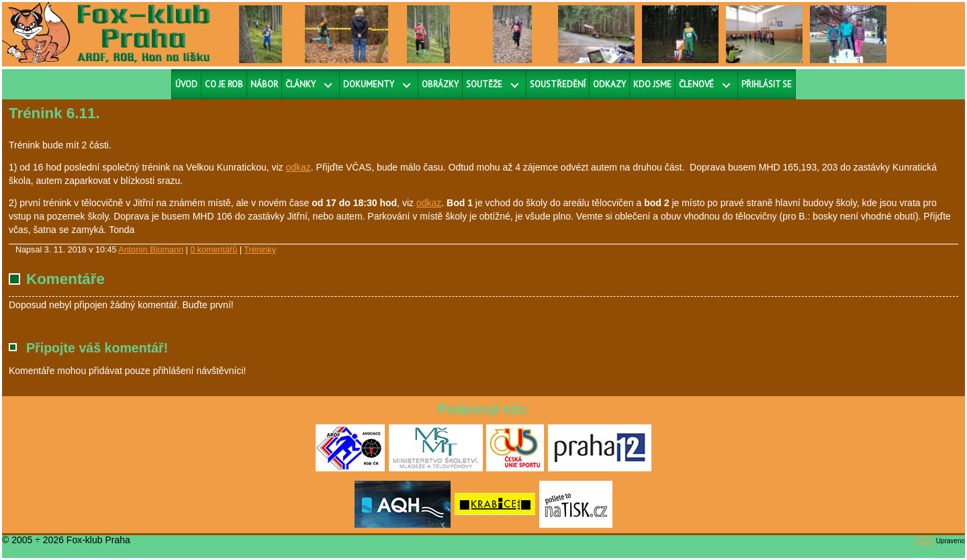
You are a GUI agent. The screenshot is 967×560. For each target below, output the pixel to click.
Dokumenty (369, 84)
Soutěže (484, 84)
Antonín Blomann (151, 250)
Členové (696, 84)
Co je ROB (224, 84)
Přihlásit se (767, 84)
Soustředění (558, 84)
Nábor (264, 84)
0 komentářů (214, 250)
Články (301, 84)
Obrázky (440, 84)
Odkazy (609, 84)
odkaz (298, 167)
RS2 (924, 540)
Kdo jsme (652, 84)
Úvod (186, 84)
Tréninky (260, 250)
